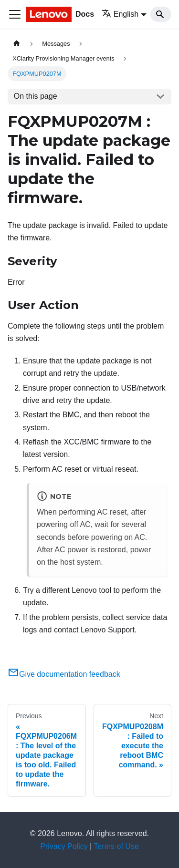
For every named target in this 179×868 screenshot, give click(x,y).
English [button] (120, 14)
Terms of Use (116, 846)
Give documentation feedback (64, 674)
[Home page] (17, 44)
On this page (36, 96)
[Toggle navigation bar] (15, 14)
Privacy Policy (64, 846)
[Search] (161, 14)
